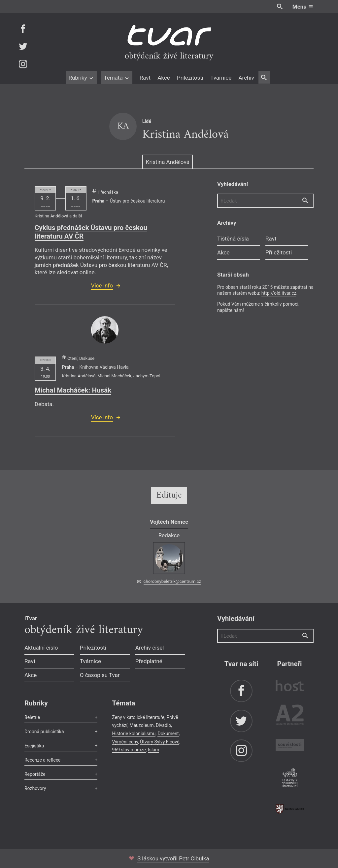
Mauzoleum (141, 725)
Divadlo (163, 725)
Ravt (145, 78)
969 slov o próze (129, 750)
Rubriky (81, 78)
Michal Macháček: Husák (73, 390)
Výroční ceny (125, 742)
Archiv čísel (150, 648)
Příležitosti (190, 78)
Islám (153, 750)
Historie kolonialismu (134, 734)
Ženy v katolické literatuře (138, 717)
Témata (117, 78)
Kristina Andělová (168, 162)
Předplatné (149, 661)
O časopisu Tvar (100, 675)
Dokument (168, 734)
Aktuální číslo (41, 648)
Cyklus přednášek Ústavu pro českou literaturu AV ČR (91, 232)
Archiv (246, 78)
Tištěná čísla (233, 239)
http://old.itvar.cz (279, 293)
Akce (164, 78)
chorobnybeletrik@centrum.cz (172, 581)
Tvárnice (221, 78)
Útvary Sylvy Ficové (160, 742)
